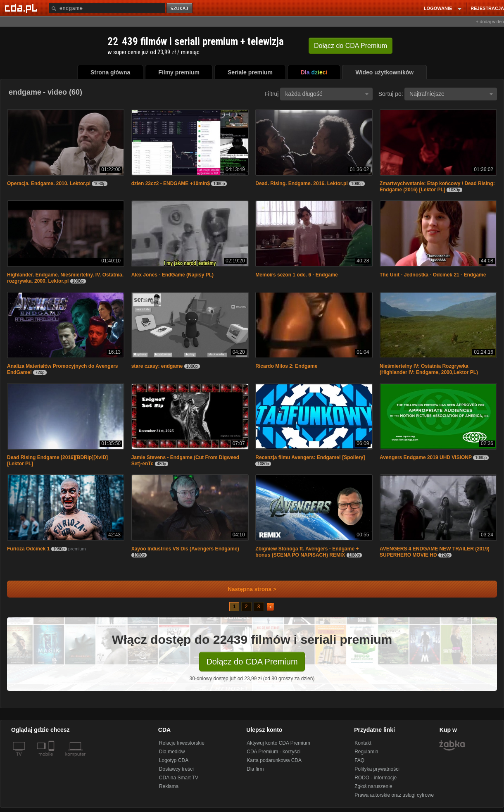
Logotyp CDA (174, 760)
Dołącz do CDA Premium (252, 662)
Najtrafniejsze (451, 94)
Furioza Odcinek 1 (28, 549)
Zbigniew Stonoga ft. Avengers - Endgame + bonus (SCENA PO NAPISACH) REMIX (307, 552)
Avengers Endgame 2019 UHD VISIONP (426, 457)
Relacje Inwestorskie (182, 743)
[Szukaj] (107, 8)
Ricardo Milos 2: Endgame (286, 366)
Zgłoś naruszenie (373, 786)
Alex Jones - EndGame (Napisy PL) (172, 275)
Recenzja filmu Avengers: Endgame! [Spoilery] (310, 457)
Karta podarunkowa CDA (274, 760)
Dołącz (351, 46)
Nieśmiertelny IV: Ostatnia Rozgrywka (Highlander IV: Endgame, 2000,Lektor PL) (429, 369)
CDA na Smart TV (179, 778)
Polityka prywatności (377, 769)
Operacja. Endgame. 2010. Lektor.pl (49, 183)
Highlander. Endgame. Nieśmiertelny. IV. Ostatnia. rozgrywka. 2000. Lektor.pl (65, 278)
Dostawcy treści (176, 769)
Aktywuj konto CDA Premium (278, 743)
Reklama (169, 786)
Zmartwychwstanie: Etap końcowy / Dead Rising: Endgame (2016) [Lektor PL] (437, 187)
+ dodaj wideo (490, 21)
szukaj (180, 8)
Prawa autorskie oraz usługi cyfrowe (394, 795)
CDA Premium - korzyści (273, 752)
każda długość (327, 94)
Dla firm (255, 769)
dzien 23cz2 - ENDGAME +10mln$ (171, 183)
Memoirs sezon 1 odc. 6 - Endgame (296, 275)
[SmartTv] (52, 759)
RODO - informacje (376, 778)
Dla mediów (172, 752)
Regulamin (366, 752)
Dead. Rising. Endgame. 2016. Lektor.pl (301, 183)
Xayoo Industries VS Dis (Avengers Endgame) (185, 549)
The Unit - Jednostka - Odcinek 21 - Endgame (433, 275)
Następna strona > (246, 589)
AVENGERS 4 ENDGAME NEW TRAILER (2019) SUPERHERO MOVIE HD (435, 552)
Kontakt (363, 743)
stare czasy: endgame (157, 366)
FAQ (359, 760)
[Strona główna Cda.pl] (22, 8)
